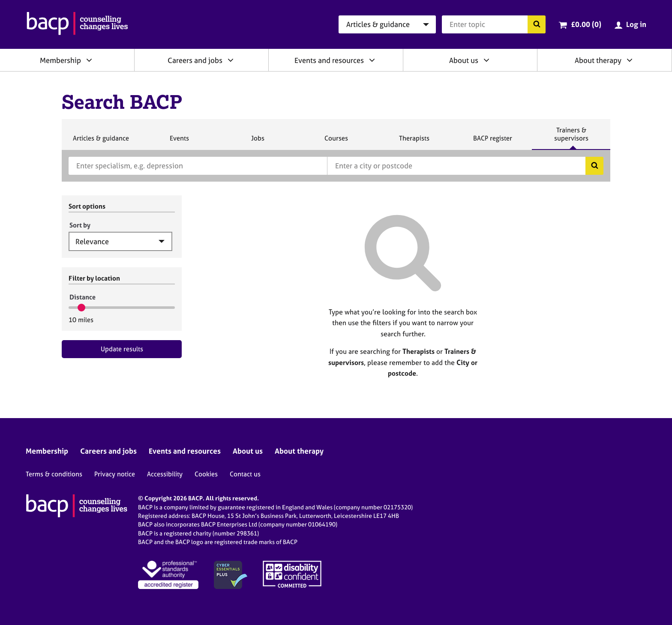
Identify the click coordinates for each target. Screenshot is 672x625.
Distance (82, 297)
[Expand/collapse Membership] (89, 60)
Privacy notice (115, 474)
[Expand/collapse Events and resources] (372, 60)
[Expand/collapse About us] (486, 60)
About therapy (598, 60)
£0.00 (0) (586, 24)
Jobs (258, 142)
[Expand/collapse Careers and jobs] (231, 60)
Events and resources (329, 60)
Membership (60, 60)
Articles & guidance (101, 142)
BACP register (492, 142)
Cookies (206, 474)
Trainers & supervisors (571, 138)
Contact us (245, 474)
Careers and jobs (195, 60)
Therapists (414, 142)
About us (464, 60)
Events (179, 142)
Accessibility (165, 474)
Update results (122, 349)
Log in (636, 24)
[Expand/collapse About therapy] (630, 60)
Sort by (80, 225)
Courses (336, 142)
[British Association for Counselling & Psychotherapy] (77, 24)
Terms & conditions (54, 474)
